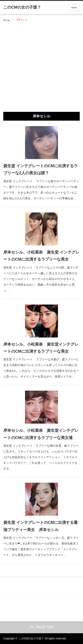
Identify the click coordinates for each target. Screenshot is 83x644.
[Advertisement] (41, 67)
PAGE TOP (41, 627)
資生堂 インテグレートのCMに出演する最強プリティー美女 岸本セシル (41, 526)
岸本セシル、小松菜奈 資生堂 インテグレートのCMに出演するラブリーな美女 (41, 256)
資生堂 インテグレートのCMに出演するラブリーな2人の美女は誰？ (41, 169)
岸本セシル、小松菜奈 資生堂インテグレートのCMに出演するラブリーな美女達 (41, 434)
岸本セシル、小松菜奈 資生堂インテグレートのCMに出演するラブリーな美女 (41, 348)
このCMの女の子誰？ (31, 639)
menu (74, 7)
